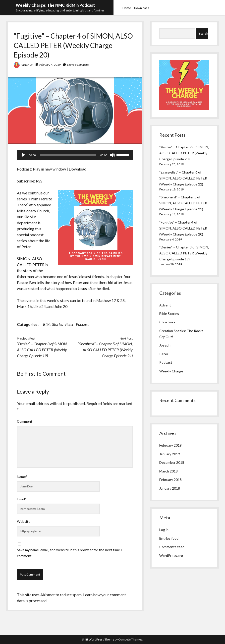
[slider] (68, 155)
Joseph (165, 345)
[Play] (23, 155)
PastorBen (27, 65)
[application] (75, 155)
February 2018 (170, 480)
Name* (22, 477)
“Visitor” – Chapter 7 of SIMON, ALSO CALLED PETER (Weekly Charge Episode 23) (184, 153)
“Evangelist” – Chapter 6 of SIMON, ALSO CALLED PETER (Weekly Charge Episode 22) (183, 178)
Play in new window (49, 169)
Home (127, 8)
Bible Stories (53, 324)
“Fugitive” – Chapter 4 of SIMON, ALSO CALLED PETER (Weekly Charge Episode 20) (183, 228)
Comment (25, 421)
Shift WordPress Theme (98, 639)
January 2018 (170, 488)
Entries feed (169, 538)
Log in (164, 530)
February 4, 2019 (50, 65)
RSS (39, 181)
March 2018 (169, 471)
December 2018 (172, 462)
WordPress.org (171, 556)
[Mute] (112, 155)
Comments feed (172, 547)
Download (78, 169)
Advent (165, 305)
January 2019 (170, 454)
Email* (22, 499)
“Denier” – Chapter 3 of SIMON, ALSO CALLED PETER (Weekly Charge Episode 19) (42, 350)
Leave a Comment (78, 65)
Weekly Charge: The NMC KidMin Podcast (55, 5)
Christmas (167, 322)
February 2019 (170, 445)
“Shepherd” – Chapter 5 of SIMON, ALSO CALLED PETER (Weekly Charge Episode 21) (105, 350)
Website (24, 521)
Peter (69, 324)
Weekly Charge (171, 371)
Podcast (82, 324)
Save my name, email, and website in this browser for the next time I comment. (69, 553)
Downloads (142, 8)
